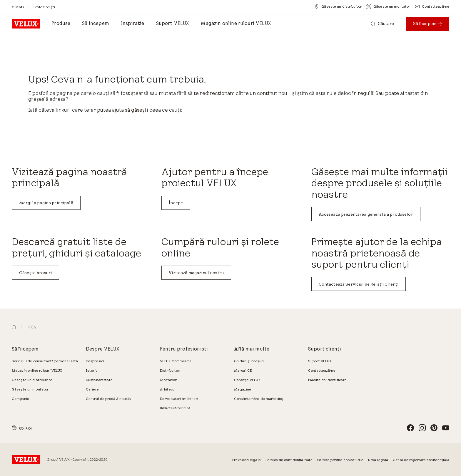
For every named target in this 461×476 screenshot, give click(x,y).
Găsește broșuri (35, 273)
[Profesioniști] (44, 7)
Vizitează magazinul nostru (196, 273)
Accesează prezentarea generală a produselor (366, 214)
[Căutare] (383, 24)
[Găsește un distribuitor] (338, 6)
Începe (176, 203)
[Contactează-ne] (432, 6)
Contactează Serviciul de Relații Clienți (359, 284)
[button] (14, 327)
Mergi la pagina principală (46, 203)
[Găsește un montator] (388, 6)
